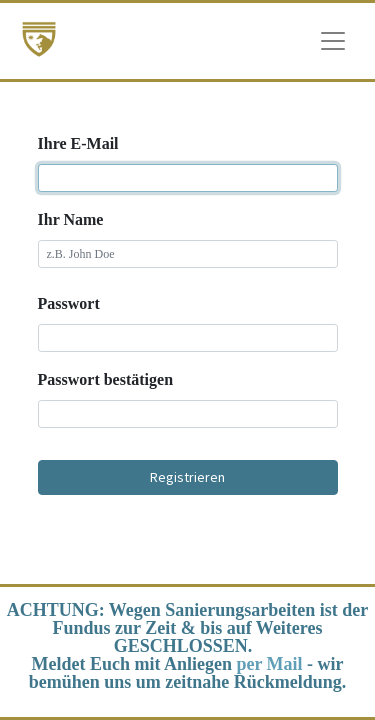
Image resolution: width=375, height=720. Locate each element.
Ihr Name (71, 219)
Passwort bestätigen (106, 379)
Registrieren (187, 477)
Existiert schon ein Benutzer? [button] (187, 512)
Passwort (69, 303)
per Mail (269, 664)
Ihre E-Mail (78, 143)
